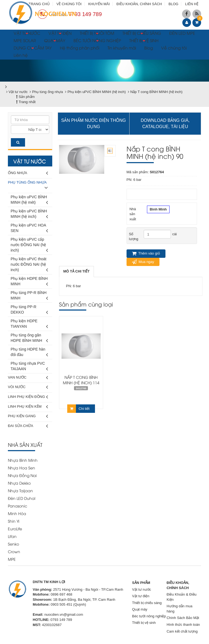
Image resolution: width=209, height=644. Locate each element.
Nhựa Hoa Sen (21, 468)
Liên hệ (21, 55)
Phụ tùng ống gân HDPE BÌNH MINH (29, 339)
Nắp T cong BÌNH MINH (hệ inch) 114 (81, 380)
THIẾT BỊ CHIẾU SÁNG (142, 34)
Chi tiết (78, 409)
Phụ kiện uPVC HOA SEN (29, 229)
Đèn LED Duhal (22, 498)
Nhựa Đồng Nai (22, 475)
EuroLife (15, 529)
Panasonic (18, 506)
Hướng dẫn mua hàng (179, 609)
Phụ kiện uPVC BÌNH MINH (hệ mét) (29, 201)
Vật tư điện (141, 596)
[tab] (77, 272)
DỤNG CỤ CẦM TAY (33, 48)
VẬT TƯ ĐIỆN (60, 34)
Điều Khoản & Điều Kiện (182, 597)
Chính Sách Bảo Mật (183, 618)
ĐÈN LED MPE (182, 33)
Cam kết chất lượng (182, 631)
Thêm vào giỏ (146, 253)
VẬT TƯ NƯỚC (27, 34)
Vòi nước (28, 387)
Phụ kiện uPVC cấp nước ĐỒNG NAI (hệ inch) (29, 246)
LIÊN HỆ (192, 4)
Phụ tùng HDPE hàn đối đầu (29, 353)
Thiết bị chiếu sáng (147, 603)
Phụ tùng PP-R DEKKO (29, 310)
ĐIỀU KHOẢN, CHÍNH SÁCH (139, 4)
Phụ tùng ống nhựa (28, 186)
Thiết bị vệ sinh (144, 623)
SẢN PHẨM (141, 583)
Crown (14, 551)
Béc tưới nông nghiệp (149, 616)
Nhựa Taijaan (20, 490)
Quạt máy (140, 609)
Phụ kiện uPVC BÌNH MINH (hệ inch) (29, 215)
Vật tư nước (142, 589)
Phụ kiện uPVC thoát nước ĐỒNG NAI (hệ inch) (29, 265)
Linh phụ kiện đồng (28, 397)
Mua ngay (143, 262)
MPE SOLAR (25, 40)
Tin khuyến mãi (122, 48)
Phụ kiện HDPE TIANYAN (29, 325)
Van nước (28, 378)
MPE (12, 559)
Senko (13, 544)
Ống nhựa (28, 173)
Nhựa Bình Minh (23, 460)
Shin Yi (14, 521)
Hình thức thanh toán (183, 625)
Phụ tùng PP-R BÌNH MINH (29, 296)
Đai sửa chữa (28, 426)
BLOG (173, 4)
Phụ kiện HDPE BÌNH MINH (29, 282)
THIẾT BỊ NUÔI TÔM (97, 34)
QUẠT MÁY (55, 41)
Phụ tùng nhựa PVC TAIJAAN (29, 367)
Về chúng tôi (174, 48)
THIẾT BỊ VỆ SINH (144, 41)
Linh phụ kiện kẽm (28, 407)
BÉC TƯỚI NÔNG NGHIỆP (97, 41)
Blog (149, 48)
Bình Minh (158, 210)
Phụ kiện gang (28, 416)
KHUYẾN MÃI (99, 4)
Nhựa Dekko (19, 483)
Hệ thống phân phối (80, 48)
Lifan (12, 536)
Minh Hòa (17, 513)
